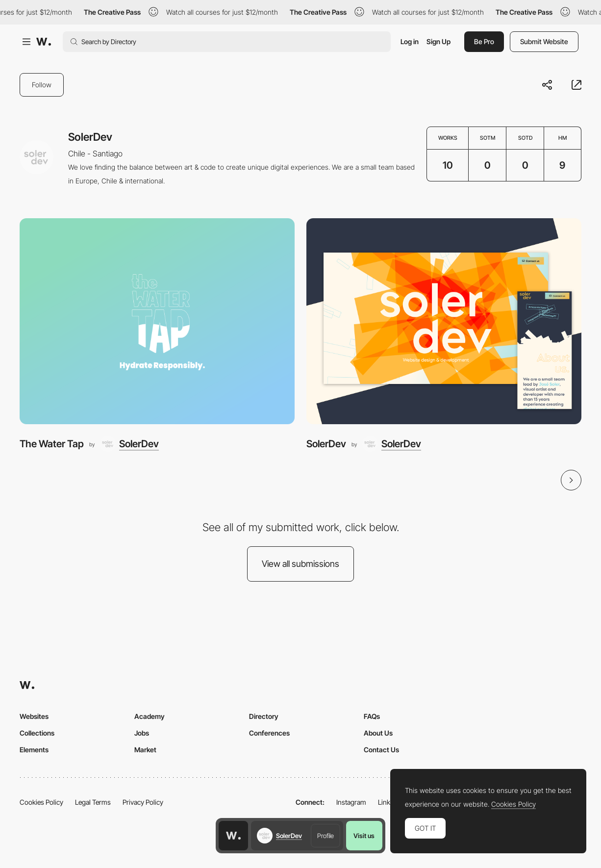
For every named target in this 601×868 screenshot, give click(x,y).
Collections (37, 733)
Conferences (269, 733)
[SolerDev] (129, 444)
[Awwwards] (44, 42)
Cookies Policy (41, 802)
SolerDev (326, 444)
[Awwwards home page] (233, 836)
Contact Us (381, 750)
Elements (34, 750)
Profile (326, 836)
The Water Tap (52, 444)
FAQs (372, 716)
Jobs (142, 733)
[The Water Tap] (157, 321)
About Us (378, 733)
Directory (264, 716)
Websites (34, 716)
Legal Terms (93, 802)
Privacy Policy (143, 802)
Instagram (351, 802)
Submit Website (544, 41)
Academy (150, 716)
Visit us (364, 836)
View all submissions (300, 564)
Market (145, 750)
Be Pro (484, 41)
